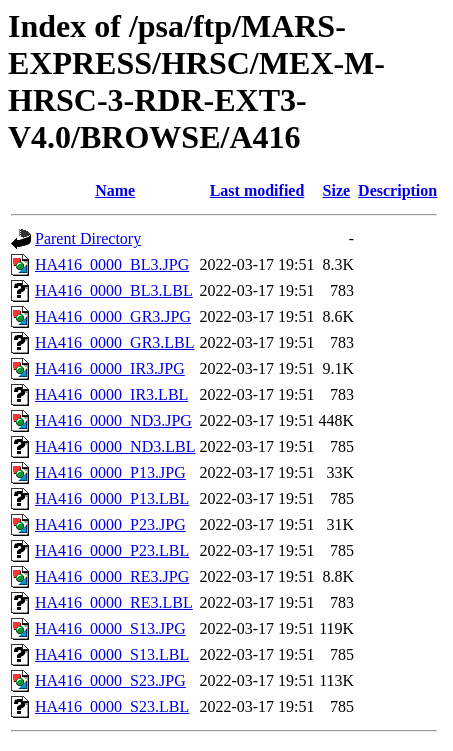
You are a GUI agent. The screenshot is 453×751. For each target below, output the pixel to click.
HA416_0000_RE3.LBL (114, 602)
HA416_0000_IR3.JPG (110, 368)
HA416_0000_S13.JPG (110, 628)
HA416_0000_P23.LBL (112, 550)
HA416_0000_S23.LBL (112, 706)
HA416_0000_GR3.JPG (113, 316)
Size (337, 190)
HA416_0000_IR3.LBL (111, 394)
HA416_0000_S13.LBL (112, 654)
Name (115, 190)
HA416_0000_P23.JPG (110, 524)
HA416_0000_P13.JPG (110, 472)
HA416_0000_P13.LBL (112, 498)
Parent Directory (88, 238)
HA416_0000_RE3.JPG (112, 576)
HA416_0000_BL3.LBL (114, 290)
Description (397, 190)
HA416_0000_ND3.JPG (113, 420)
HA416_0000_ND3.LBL (115, 446)
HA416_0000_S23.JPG (110, 680)
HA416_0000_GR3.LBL (115, 342)
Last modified (257, 190)
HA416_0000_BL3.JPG (112, 264)
